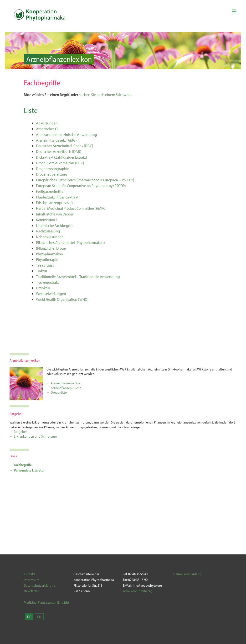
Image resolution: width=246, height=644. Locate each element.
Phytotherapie (47, 259)
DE (29, 617)
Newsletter (31, 591)
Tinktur (42, 271)
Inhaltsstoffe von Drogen (55, 214)
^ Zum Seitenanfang (187, 574)
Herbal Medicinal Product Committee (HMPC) (71, 208)
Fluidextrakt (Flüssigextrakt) (58, 197)
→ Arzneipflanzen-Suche (64, 388)
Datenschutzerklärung (40, 585)
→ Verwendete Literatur (27, 470)
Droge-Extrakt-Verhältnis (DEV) (60, 163)
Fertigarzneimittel (50, 191)
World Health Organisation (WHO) (62, 299)
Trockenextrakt (47, 282)
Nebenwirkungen (50, 237)
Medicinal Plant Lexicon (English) (46, 602)
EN (39, 617)
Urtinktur (43, 288)
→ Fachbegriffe (21, 465)
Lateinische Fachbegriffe (55, 225)
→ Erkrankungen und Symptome (33, 436)
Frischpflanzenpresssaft (54, 202)
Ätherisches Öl (47, 129)
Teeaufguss (45, 265)
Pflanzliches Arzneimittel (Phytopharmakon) (70, 242)
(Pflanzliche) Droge (51, 248)
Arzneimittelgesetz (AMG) (56, 140)
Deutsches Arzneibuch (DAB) (59, 151)
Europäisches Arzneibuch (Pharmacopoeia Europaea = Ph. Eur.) (85, 180)
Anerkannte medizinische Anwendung (67, 134)
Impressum (32, 580)
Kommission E (47, 220)
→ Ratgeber (18, 432)
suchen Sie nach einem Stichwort (105, 94)
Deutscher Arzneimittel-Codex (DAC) (65, 146)
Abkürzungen (47, 123)
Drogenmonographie (53, 169)
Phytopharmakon (49, 254)
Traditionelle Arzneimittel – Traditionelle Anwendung (78, 276)
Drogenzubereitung (52, 174)
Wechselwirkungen (51, 293)
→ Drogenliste (57, 392)
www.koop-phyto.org (138, 591)
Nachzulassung (48, 231)
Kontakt (29, 574)
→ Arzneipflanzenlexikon (64, 383)
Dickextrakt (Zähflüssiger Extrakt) (61, 157)
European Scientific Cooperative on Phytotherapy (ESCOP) (81, 185)
